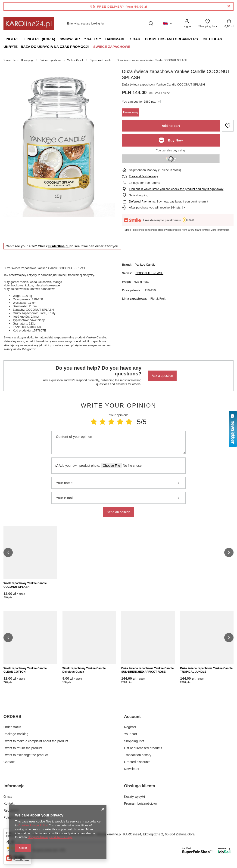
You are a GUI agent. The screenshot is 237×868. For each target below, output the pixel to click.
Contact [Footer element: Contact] (9, 767)
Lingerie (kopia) (40, 39)
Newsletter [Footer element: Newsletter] (132, 774)
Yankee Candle (76, 60)
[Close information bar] (229, 6)
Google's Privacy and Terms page (50, 837)
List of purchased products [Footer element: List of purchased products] (143, 753)
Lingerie (12, 39)
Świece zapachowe (112, 47)
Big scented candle (101, 60)
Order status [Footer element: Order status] (12, 732)
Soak (135, 39)
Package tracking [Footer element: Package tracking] (16, 739)
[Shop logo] (29, 23)
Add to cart (171, 126)
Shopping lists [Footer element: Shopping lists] (134, 746)
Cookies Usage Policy (33, 825)
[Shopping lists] (208, 24)
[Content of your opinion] (118, 442)
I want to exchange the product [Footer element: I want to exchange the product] (26, 760)
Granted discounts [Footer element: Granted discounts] (137, 767)
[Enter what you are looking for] (110, 23)
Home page (28, 60)
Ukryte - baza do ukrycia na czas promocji (46, 47)
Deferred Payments (142, 201)
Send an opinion (118, 512)
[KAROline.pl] (59, 246)
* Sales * (93, 39)
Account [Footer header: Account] (132, 722)
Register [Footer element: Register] (130, 732)
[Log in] (187, 24)
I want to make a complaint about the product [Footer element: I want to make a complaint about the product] (36, 746)
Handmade (115, 39)
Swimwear (70, 39)
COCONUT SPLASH (149, 273)
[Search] (151, 23)
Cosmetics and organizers (171, 39)
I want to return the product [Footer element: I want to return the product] (23, 753)
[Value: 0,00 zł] (229, 24)
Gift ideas (212, 39)
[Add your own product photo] (132, 466)
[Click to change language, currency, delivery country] (167, 24)
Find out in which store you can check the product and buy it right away (176, 189)
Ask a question (162, 376)
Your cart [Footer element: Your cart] (131, 739)
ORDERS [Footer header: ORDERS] (12, 722)
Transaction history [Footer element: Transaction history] (138, 760)
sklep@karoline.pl (109, 839)
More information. (220, 230)
